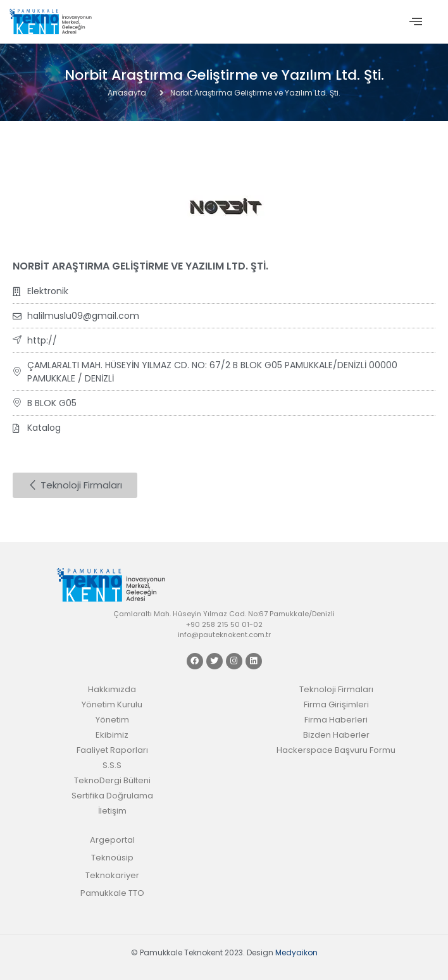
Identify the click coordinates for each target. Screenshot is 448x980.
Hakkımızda (112, 689)
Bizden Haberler (336, 735)
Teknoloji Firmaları (336, 689)
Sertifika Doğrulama (112, 796)
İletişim (112, 811)
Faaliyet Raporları (112, 750)
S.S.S (112, 765)
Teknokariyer (112, 875)
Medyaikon (296, 952)
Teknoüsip (112, 858)
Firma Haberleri (336, 720)
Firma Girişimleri (336, 704)
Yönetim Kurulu (112, 704)
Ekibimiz (112, 735)
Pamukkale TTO (112, 893)
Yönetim (112, 720)
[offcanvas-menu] (416, 22)
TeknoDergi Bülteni (112, 780)
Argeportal (112, 840)
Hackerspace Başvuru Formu (336, 750)
